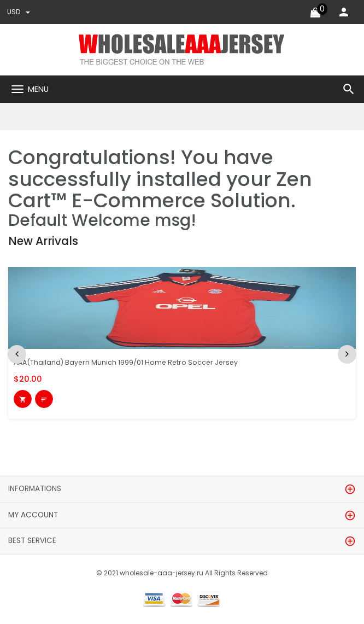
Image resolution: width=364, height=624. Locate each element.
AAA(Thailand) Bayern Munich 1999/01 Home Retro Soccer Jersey (130, 362)
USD (19, 12)
